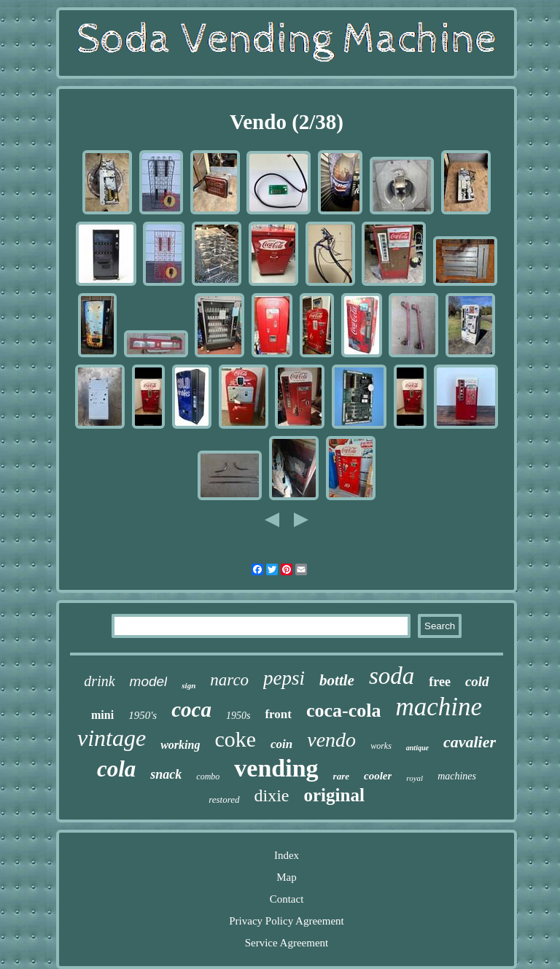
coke (235, 739)
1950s (238, 716)
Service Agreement (287, 943)
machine (439, 707)
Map (287, 877)
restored (224, 799)
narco (229, 680)
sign (188, 685)
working (180, 745)
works (381, 746)
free (440, 682)
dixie (272, 795)
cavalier (470, 742)
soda (392, 676)
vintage (112, 738)
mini (102, 715)
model (149, 681)
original (334, 795)
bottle (337, 680)
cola (116, 769)
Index (287, 855)
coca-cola (344, 711)
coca (191, 709)
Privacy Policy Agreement (286, 921)
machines (457, 776)
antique (417, 748)
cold (477, 681)
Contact (287, 899)
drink (99, 681)
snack (166, 774)
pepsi (284, 678)
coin (281, 744)
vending (276, 768)
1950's (143, 715)
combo (208, 777)
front (278, 714)
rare (341, 776)
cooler (378, 776)
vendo (331, 740)
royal (415, 778)
